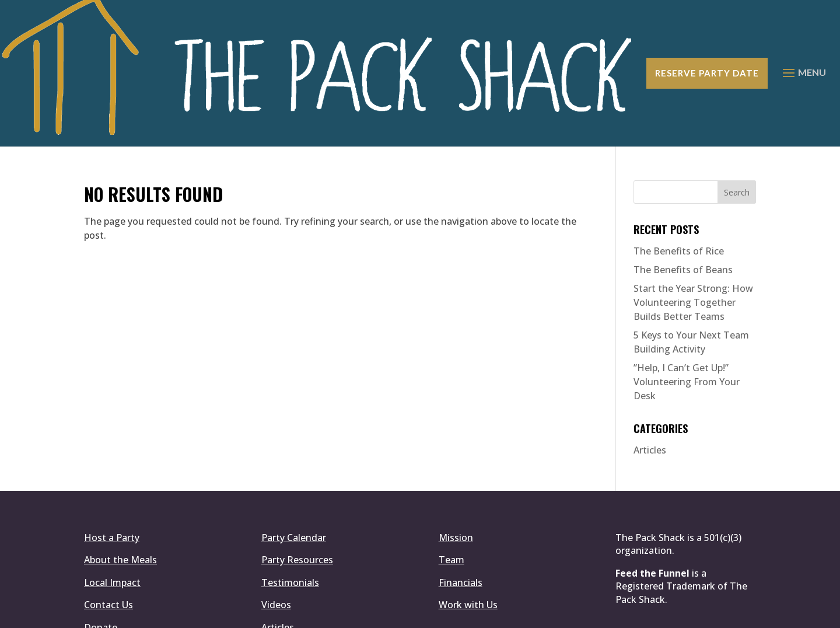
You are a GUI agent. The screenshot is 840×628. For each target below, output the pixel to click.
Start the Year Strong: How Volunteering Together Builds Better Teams (693, 228)
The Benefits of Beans (683, 196)
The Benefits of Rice (679, 177)
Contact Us (108, 531)
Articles (650, 376)
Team (452, 486)
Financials (461, 508)
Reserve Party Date (707, 36)
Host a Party (112, 463)
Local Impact (112, 508)
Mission (456, 463)
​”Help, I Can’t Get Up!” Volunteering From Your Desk (687, 308)
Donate (101, 553)
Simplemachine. (415, 612)
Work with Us (468, 531)
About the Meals (120, 486)
